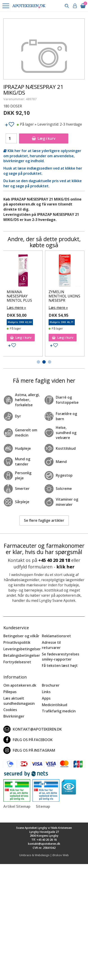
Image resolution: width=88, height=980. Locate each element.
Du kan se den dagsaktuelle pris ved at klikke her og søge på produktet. (43, 183)
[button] (6, 6)
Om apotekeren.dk (20, 685)
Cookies (10, 710)
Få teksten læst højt (60, 666)
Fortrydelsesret (17, 662)
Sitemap (43, 806)
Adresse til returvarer (51, 645)
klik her (65, 567)
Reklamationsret (56, 636)
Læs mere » (16, 308)
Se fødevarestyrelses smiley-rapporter (61, 657)
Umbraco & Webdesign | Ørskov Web (44, 855)
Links (46, 692)
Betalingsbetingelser (22, 655)
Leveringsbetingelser (22, 649)
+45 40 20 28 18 (54, 560)
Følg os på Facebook (28, 740)
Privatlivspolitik (17, 642)
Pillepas (10, 692)
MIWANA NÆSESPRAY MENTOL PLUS (19, 296)
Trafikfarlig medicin (59, 711)
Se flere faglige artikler (44, 520)
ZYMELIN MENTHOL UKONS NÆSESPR (64, 296)
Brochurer (51, 685)
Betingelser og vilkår (21, 636)
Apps (46, 698)
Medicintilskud (55, 705)
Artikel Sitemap (17, 806)
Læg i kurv (44, 138)
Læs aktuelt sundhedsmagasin (19, 701)
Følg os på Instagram (29, 750)
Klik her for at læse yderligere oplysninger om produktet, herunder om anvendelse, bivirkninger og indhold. (42, 156)
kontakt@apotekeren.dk (33, 729)
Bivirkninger (14, 716)
